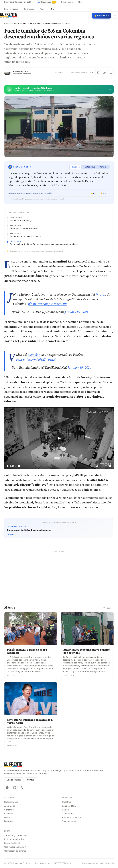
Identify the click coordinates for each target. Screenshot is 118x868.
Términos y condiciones (16, 835)
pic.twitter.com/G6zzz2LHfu (47, 304)
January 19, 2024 (77, 312)
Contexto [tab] (103, 167)
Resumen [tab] (76, 167)
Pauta (42, 9)
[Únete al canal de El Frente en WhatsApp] (59, 89)
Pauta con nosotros (72, 817)
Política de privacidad (15, 839)
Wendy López (23, 72)
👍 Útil (93, 193)
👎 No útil (104, 193)
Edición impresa (11, 9)
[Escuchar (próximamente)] (111, 73)
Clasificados (29, 9)
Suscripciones (69, 821)
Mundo (8, 817)
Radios (65, 810)
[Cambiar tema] (52, 9)
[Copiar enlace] (104, 73)
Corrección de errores (15, 851)
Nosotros (66, 802)
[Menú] (115, 16)
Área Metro (10, 806)
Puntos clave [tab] (89, 167)
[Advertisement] (59, 576)
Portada (8, 24)
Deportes (9, 821)
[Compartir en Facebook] (92, 73)
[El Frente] (10, 16)
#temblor (34, 355)
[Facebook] (7, 788)
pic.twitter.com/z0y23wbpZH (36, 359)
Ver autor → (109, 608)
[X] (22, 788)
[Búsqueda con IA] (101, 16)
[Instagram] (15, 788)
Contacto (31, 780)
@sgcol (100, 294)
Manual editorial (12, 843)
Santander (9, 810)
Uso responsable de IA (15, 847)
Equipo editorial (70, 806)
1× (91, 466)
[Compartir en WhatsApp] (98, 73)
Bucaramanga (11, 802)
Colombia (9, 814)
